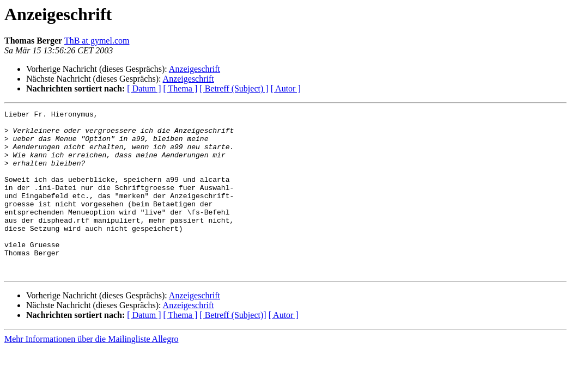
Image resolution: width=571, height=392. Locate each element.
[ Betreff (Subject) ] (234, 88)
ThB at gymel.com (97, 41)
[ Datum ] (144, 88)
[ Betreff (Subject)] (233, 348)
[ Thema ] (181, 88)
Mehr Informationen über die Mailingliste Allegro (91, 372)
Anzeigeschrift (195, 69)
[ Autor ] (286, 88)
